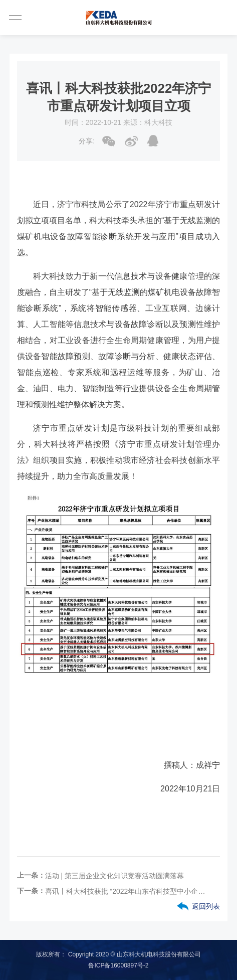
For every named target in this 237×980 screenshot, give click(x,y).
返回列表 (206, 906)
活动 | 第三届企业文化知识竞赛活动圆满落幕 (114, 876)
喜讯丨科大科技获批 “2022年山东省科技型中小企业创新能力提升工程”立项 (125, 891)
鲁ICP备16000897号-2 (118, 965)
